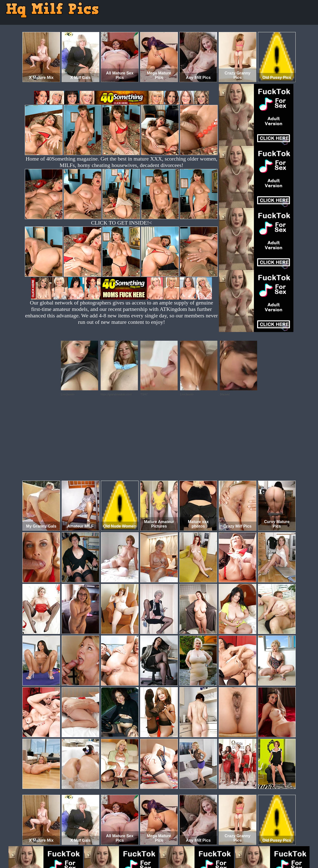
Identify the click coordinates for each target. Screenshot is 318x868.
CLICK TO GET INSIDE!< (121, 223)
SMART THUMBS (168, 847)
